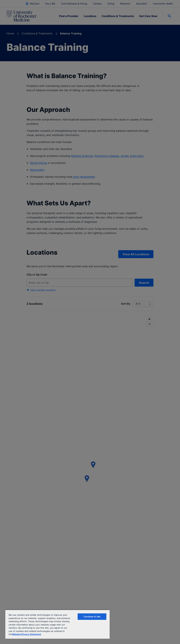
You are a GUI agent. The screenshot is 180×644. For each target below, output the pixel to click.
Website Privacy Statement (27, 634)
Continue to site (92, 617)
